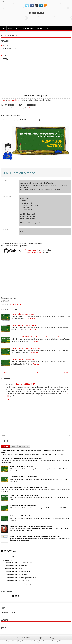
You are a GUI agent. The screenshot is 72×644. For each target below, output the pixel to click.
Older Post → (66, 372)
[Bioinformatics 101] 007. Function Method (19, 105)
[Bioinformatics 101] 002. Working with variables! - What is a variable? (35, 337)
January (8, 560)
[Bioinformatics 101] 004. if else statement (25, 348)
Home (3, 2)
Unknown (6, 108)
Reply (8, 399)
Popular (5, 446)
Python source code (32, 250)
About (10, 29)
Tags (14, 446)
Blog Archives (24, 446)
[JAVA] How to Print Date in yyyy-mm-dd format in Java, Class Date (24, 487)
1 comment (33, 108)
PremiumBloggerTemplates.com (43, 641)
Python (40, 29)
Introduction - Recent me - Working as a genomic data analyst (31, 526)
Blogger (45, 96)
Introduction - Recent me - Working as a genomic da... (22, 584)
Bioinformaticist (36, 13)
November (9, 557)
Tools (17, 29)
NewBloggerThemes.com (59, 641)
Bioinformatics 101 (28, 29)
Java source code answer (34, 252)
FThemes (14, 641)
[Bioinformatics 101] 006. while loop (23, 360)
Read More (31, 319)
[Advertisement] (36, 78)
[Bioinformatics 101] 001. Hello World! (22, 466)
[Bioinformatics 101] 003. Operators (23, 314)
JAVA (47, 29)
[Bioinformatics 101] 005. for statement (24, 325)
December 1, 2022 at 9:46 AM (26, 384)
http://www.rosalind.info (8, 612)
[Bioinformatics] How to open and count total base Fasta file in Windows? (35, 536)
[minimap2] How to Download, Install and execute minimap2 (22, 458)
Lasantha (31, 641)
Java (4, 52)
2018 (5, 554)
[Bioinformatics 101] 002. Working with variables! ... (21, 578)
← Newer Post (6, 372)
